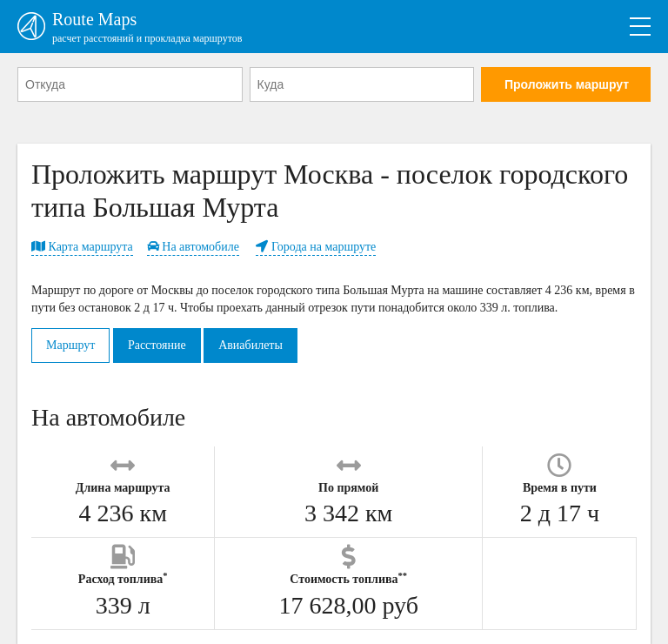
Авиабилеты (250, 345)
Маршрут (70, 345)
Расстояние (157, 345)
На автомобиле (193, 247)
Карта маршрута (82, 247)
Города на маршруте (316, 247)
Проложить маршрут (567, 84)
